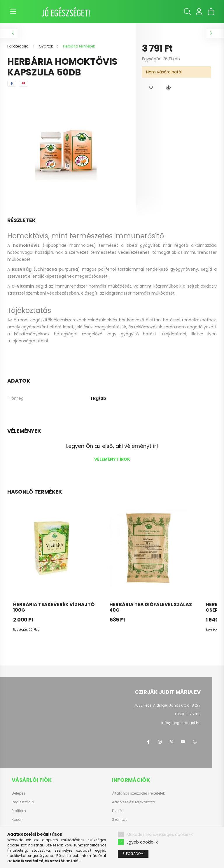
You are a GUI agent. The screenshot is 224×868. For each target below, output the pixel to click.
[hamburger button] (13, 12)
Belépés (19, 793)
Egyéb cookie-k (142, 853)
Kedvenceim (23, 828)
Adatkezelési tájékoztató (133, 802)
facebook (148, 742)
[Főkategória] (18, 46)
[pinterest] (23, 84)
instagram (160, 742)
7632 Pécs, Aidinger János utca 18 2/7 (167, 705)
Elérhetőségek (124, 828)
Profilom (19, 811)
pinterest (171, 742)
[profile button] (199, 12)
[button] (151, 88)
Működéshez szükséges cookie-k (160, 845)
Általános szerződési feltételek (138, 793)
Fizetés (118, 811)
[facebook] (12, 84)
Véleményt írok (112, 459)
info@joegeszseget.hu (181, 723)
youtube (183, 742)
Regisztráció (23, 802)
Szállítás (120, 820)
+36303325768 (187, 714)
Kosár (17, 820)
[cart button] (211, 12)
